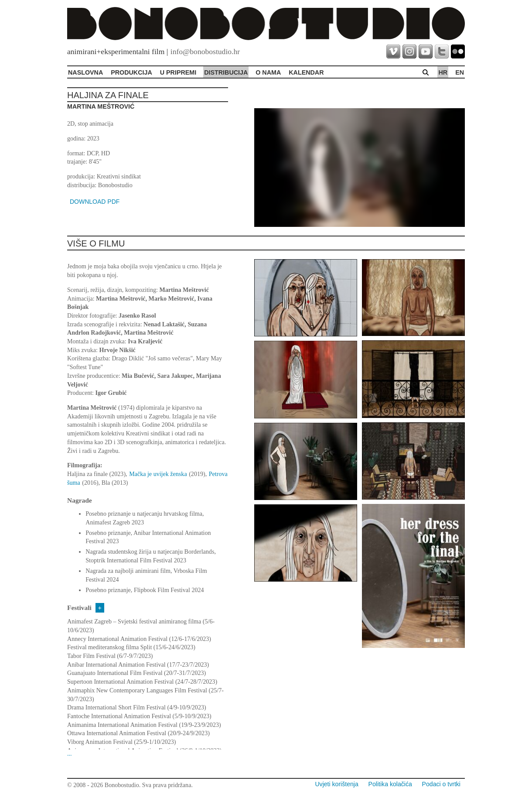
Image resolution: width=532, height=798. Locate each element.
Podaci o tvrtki (441, 784)
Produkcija (131, 72)
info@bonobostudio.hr (205, 51)
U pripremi (178, 72)
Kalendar (306, 72)
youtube (426, 51)
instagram (409, 51)
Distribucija (226, 72)
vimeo (393, 51)
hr (443, 72)
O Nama (268, 72)
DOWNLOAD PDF (95, 202)
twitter (442, 51)
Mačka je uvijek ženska (158, 474)
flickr (458, 51)
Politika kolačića (390, 784)
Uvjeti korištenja (336, 784)
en (460, 72)
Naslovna (85, 72)
